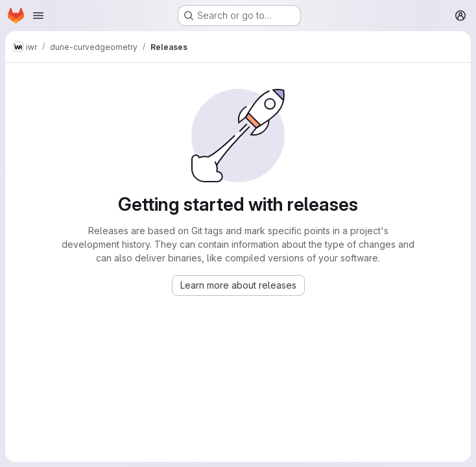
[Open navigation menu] (38, 16)
